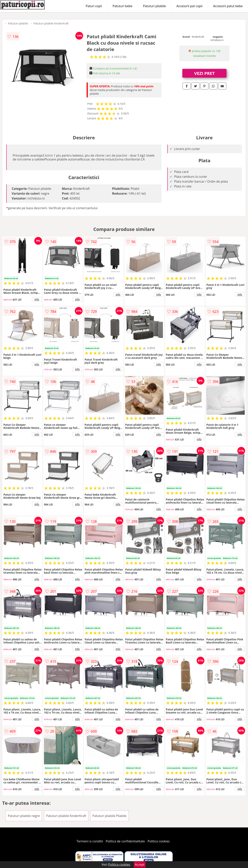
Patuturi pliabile (154, 6)
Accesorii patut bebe (228, 6)
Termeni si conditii (90, 841)
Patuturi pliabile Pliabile (109, 816)
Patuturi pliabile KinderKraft (51, 23)
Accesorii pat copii (189, 6)
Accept (140, 865)
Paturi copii (94, 6)
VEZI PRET (204, 73)
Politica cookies (159, 841)
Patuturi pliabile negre (24, 816)
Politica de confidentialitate (125, 841)
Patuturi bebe (122, 6)
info (37, 299)
